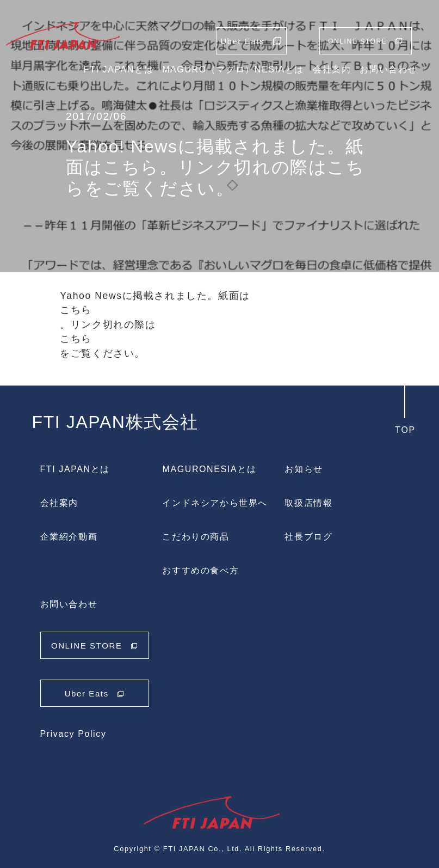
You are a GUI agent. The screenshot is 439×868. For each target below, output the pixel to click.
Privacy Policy (73, 734)
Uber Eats (95, 693)
